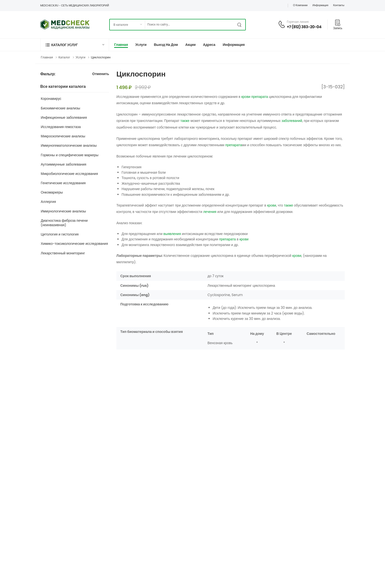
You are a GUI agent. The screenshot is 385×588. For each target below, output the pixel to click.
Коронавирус (51, 99)
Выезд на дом (166, 45)
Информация (320, 5)
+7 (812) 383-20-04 (304, 27)
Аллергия (48, 202)
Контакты (339, 5)
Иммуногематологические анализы (69, 145)
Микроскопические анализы (63, 136)
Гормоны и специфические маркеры (70, 155)
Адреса (209, 45)
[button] (75, 45)
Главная (121, 45)
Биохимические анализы (60, 108)
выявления (172, 234)
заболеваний (292, 121)
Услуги (141, 45)
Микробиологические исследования (69, 174)
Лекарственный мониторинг (63, 253)
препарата (260, 97)
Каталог (64, 57)
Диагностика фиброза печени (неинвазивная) (64, 223)
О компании (300, 5)
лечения (210, 212)
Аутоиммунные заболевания (63, 164)
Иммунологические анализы (63, 211)
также (185, 121)
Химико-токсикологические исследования (74, 244)
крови (246, 97)
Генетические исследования (63, 183)
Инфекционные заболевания (64, 118)
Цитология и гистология (60, 234)
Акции (190, 45)
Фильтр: (48, 74)
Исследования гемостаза (61, 127)
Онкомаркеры (52, 192)
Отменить (101, 74)
